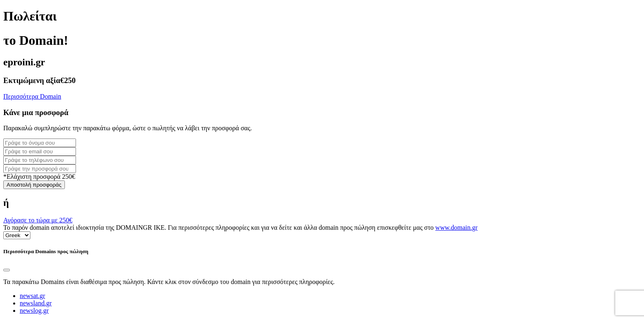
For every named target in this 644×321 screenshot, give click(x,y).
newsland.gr (36, 303)
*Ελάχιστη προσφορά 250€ (39, 177)
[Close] (7, 270)
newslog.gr (34, 311)
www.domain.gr (457, 227)
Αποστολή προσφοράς (34, 185)
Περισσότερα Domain (32, 96)
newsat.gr (32, 296)
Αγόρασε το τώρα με (38, 220)
